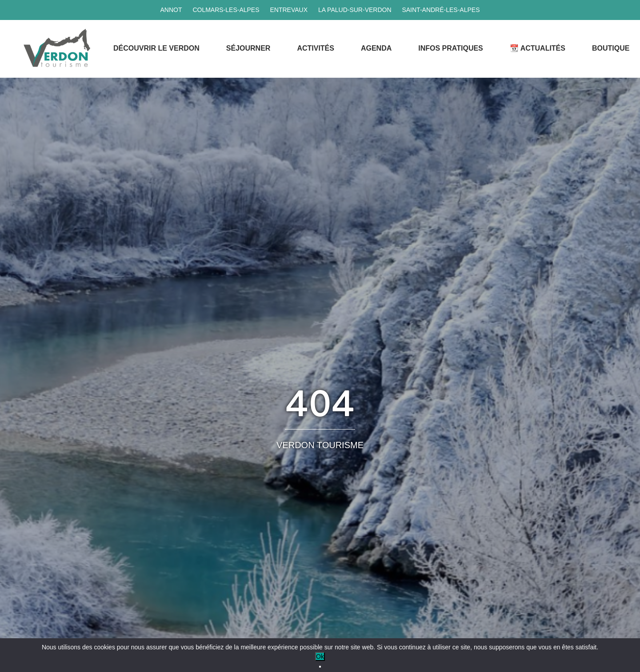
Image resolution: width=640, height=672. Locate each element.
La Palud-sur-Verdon (355, 10)
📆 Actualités (538, 48)
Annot (171, 10)
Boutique (611, 48)
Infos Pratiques (451, 48)
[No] (320, 667)
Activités (316, 48)
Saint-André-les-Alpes (441, 10)
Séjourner (248, 48)
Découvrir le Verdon (156, 48)
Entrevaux (289, 10)
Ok (320, 656)
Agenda (376, 48)
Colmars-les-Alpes (226, 10)
